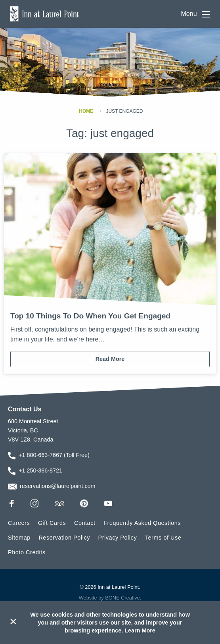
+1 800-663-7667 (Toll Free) (54, 455)
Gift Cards (52, 523)
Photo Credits (27, 552)
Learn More (140, 631)
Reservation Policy (64, 538)
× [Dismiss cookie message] (13, 621)
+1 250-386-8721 (40, 470)
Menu (195, 14)
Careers (19, 523)
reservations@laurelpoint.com (58, 486)
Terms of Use (163, 538)
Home (86, 111)
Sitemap (19, 538)
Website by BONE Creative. (110, 598)
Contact (85, 523)
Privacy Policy (118, 538)
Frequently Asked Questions (142, 523)
